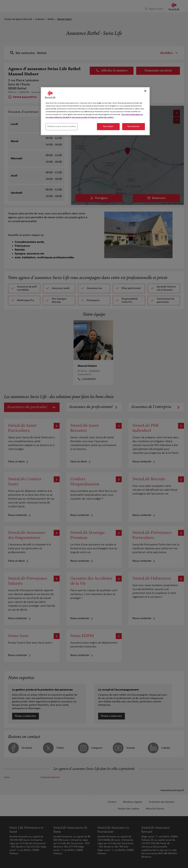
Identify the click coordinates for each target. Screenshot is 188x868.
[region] (95, 111)
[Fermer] (145, 91)
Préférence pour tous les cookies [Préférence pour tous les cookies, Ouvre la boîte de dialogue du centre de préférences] (62, 126)
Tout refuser (108, 126)
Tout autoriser (133, 126)
